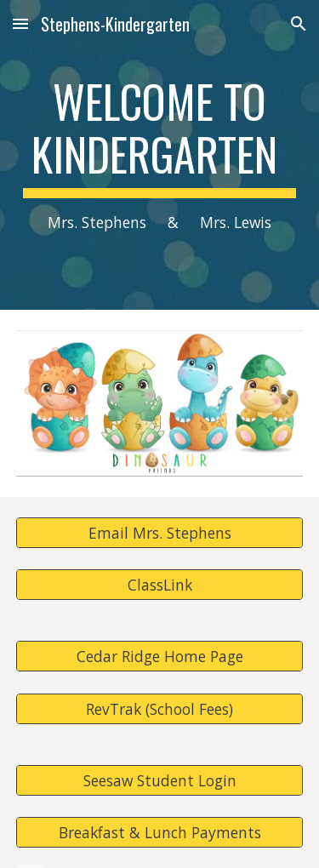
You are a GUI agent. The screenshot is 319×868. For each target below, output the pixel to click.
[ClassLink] (160, 585)
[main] (160, 155)
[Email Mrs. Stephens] (160, 533)
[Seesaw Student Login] (160, 780)
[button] (20, 23)
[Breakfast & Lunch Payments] (160, 833)
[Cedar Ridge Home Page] (160, 657)
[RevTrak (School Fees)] (160, 708)
